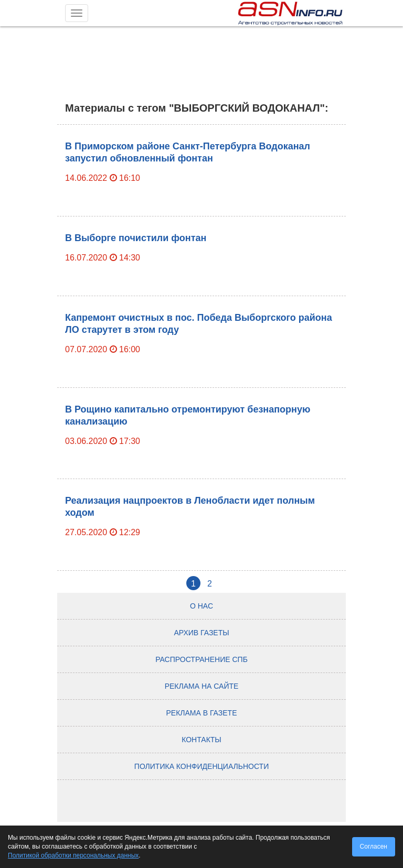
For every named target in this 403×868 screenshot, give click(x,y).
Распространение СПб (201, 659)
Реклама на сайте (202, 686)
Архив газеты (201, 633)
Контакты (201, 740)
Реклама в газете (202, 713)
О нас (201, 606)
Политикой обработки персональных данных (73, 855)
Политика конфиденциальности (201, 766)
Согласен (374, 847)
